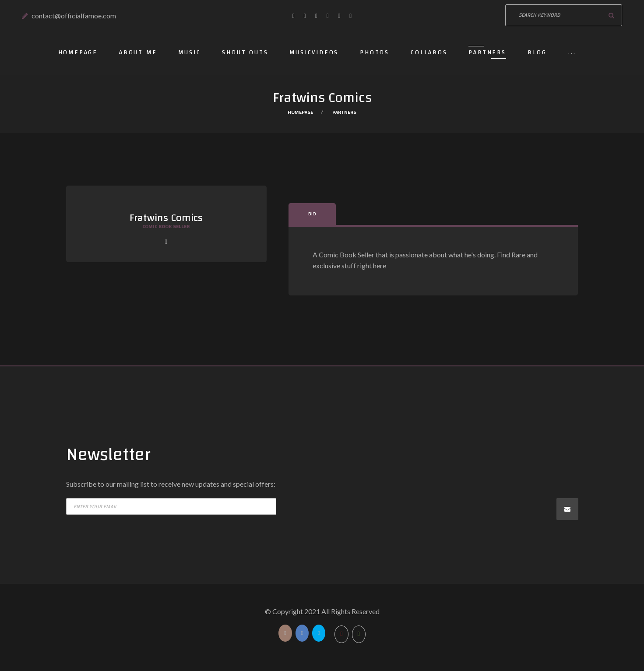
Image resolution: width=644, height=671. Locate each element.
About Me (138, 53)
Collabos (429, 53)
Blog (537, 53)
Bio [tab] (312, 214)
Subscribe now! (567, 509)
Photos (375, 53)
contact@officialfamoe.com (74, 16)
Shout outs (245, 53)
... (572, 53)
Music (189, 53)
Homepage (78, 53)
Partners (487, 53)
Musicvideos (314, 53)
